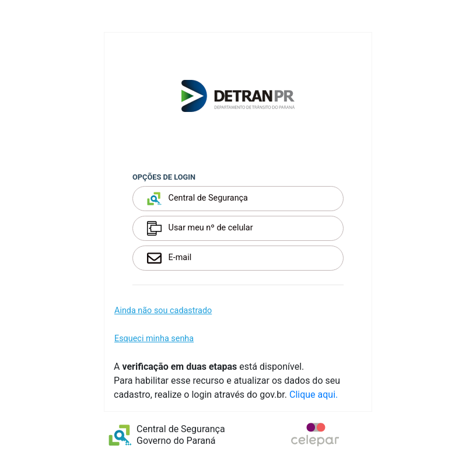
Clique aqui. (314, 395)
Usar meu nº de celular (200, 228)
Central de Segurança (197, 199)
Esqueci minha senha (154, 339)
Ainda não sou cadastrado (163, 311)
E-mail (169, 258)
